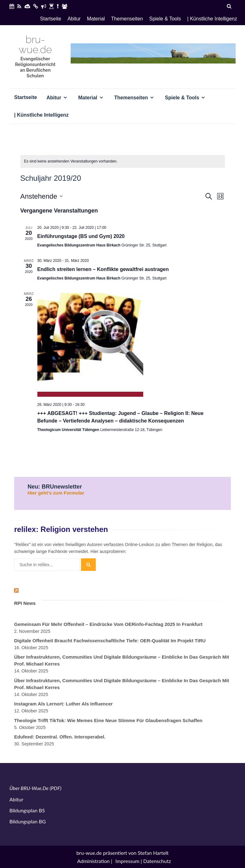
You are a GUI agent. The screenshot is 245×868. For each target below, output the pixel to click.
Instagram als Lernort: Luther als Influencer (63, 704)
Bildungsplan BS (27, 810)
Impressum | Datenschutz (143, 861)
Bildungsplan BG (28, 821)
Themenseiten (127, 19)
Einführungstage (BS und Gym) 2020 (81, 236)
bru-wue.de (35, 44)
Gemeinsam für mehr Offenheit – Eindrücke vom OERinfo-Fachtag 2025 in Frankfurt (108, 624)
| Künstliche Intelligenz (212, 19)
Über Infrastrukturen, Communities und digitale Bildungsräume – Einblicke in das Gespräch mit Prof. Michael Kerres (122, 660)
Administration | (95, 861)
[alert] (123, 161)
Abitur (74, 19)
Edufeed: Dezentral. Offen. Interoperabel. (60, 737)
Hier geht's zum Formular (56, 493)
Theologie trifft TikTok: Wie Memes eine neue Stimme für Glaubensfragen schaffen (108, 720)
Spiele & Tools (165, 19)
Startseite (51, 19)
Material (96, 19)
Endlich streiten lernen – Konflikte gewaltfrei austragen (103, 269)
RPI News (25, 603)
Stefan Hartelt (153, 853)
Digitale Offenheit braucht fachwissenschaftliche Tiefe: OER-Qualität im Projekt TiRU (110, 641)
